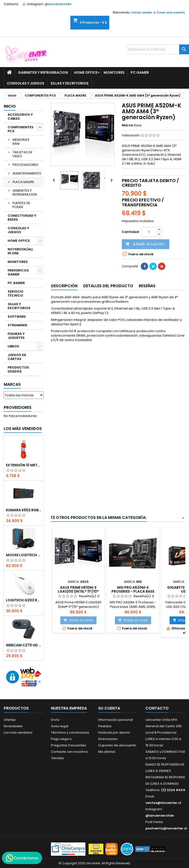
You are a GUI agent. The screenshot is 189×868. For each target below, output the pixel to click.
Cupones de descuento (117, 745)
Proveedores (18, 407)
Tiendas (57, 758)
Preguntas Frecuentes (69, 745)
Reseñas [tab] (147, 286)
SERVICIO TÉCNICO (16, 293)
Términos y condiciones (70, 733)
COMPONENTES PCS (21, 129)
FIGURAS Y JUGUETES (16, 336)
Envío (55, 720)
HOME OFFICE (86, 72)
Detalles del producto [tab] (108, 286)
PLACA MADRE (23, 182)
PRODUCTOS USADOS (18, 369)
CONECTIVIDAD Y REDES (22, 218)
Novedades (13, 726)
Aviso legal (60, 726)
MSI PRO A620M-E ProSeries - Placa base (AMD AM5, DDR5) (133, 591)
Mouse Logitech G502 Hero (24, 555)
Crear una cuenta (171, 12)
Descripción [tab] (64, 286)
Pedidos (105, 726)
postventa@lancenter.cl (166, 828)
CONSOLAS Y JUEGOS (26, 83)
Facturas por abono (114, 733)
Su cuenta (109, 708)
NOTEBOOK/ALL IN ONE (20, 251)
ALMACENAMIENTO (27, 173)
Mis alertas (107, 752)
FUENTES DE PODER (21, 205)
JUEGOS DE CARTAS (17, 357)
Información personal (116, 720)
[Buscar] (157, 49)
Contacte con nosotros (69, 752)
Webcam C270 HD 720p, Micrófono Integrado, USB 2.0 (24, 645)
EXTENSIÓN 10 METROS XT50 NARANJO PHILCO (24, 465)
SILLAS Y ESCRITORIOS (70, 83)
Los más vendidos (23, 429)
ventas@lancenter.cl (163, 803)
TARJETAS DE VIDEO (23, 154)
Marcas (12, 384)
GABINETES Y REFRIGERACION (43, 72)
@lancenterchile (58, 4)
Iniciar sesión (142, 12)
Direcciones (108, 739)
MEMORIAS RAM (21, 142)
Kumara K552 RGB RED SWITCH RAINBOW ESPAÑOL (24, 510)
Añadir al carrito (145, 244)
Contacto (11, 4)
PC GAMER (140, 72)
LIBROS (13, 346)
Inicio (10, 106)
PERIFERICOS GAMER (18, 272)
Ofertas (10, 720)
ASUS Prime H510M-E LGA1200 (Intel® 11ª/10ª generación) (78, 591)
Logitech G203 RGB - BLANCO (24, 600)
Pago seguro (61, 739)
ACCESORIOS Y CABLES (20, 117)
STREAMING (17, 325)
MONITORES (114, 72)
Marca (127, 125)
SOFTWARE (17, 317)
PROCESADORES (25, 165)
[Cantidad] (149, 232)
